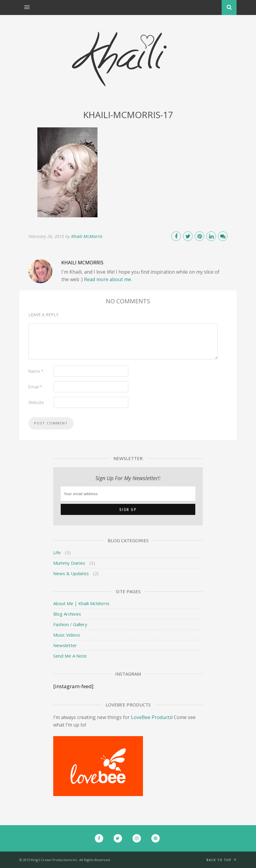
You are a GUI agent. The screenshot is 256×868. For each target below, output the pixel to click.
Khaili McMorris (87, 236)
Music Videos (67, 635)
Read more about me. (108, 279)
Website (36, 402)
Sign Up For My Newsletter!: (128, 478)
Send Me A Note (70, 656)
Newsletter (65, 645)
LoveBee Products (151, 717)
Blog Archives (67, 614)
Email (35, 387)
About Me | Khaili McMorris (81, 603)
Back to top (221, 860)
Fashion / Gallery (70, 624)
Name (36, 371)
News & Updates (71, 573)
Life (57, 552)
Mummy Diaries (69, 563)
